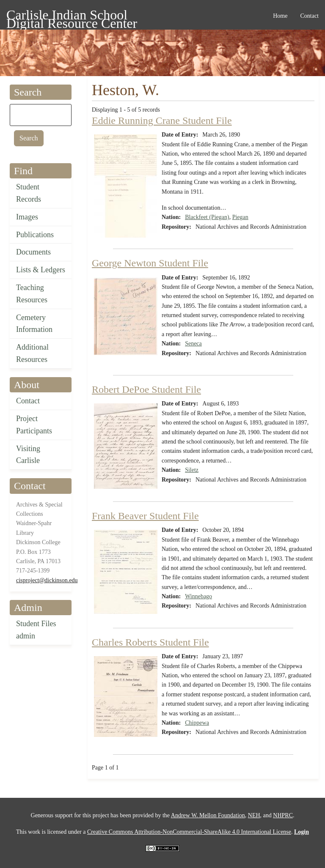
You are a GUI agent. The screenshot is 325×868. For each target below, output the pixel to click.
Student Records (29, 193)
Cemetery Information (34, 324)
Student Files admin (36, 630)
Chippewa (197, 723)
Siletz (192, 470)
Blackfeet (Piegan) (207, 217)
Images (27, 217)
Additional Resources (32, 353)
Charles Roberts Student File (150, 642)
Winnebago (198, 596)
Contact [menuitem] (309, 16)
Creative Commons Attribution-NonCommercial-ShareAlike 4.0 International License (189, 832)
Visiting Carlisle (28, 455)
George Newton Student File (150, 263)
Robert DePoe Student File (146, 389)
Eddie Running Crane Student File (162, 120)
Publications (35, 235)
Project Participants (34, 425)
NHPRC (283, 815)
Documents (33, 252)
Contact (28, 401)
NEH (254, 815)
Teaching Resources (32, 294)
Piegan (240, 217)
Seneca (193, 344)
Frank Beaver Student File (145, 516)
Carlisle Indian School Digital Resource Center (72, 16)
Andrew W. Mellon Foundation (208, 815)
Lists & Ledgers (41, 270)
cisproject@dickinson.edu (47, 580)
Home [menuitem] (280, 16)
